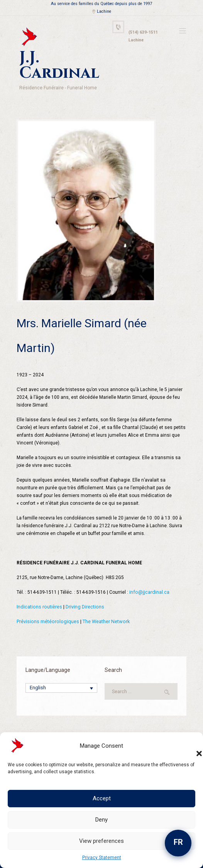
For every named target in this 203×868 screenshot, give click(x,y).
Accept (102, 798)
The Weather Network (103, 601)
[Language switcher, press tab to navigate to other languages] (61, 668)
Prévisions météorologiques (47, 601)
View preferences (101, 841)
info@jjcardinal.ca (149, 572)
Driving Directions (83, 587)
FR (178, 842)
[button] (191, 746)
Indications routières (39, 587)
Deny (101, 820)
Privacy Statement (102, 858)
